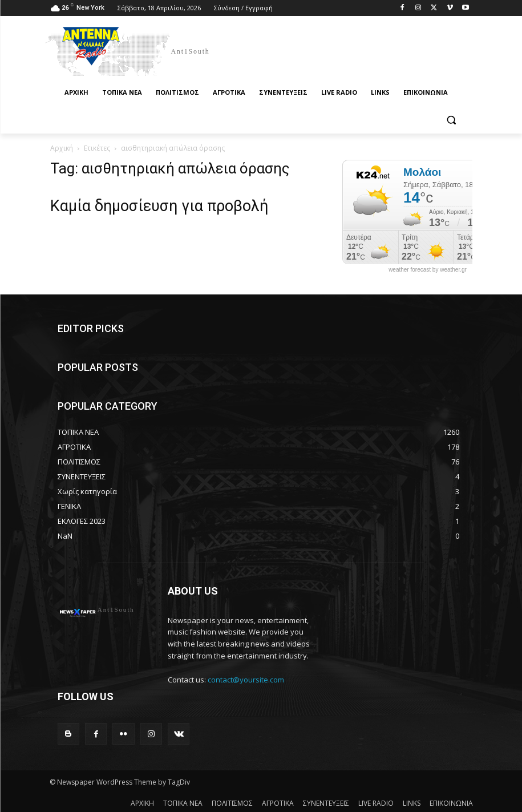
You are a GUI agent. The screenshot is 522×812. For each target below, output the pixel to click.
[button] (452, 120)
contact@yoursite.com (246, 680)
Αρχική (62, 148)
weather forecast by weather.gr (428, 270)
